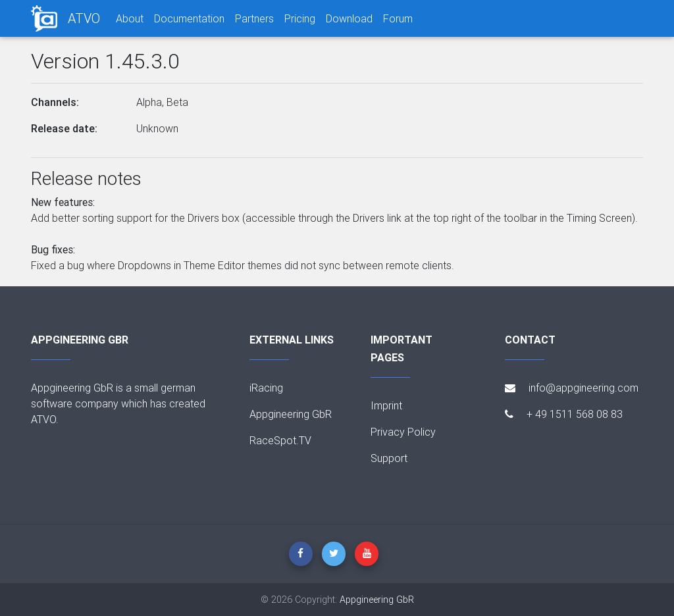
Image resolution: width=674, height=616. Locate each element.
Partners (254, 18)
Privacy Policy (403, 432)
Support (389, 458)
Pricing (300, 18)
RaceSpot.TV (280, 440)
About (130, 18)
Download (349, 18)
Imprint (386, 405)
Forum (398, 18)
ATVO (84, 18)
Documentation (189, 18)
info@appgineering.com (572, 388)
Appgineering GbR (291, 414)
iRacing (266, 388)
